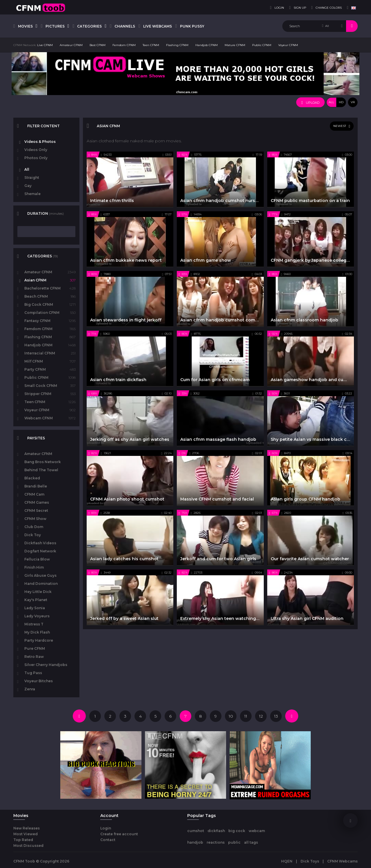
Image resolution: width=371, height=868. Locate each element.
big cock (237, 831)
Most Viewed (26, 834)
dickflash (216, 831)
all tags (251, 842)
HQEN (287, 861)
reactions (216, 842)
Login (106, 828)
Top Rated (23, 840)
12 (261, 716)
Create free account (119, 834)
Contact (108, 840)
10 (231, 716)
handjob (195, 842)
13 (276, 716)
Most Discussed (28, 846)
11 (246, 716)
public (234, 842)
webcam (257, 831)
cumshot (196, 831)
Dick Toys (310, 861)
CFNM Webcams (342, 861)
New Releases (27, 828)
